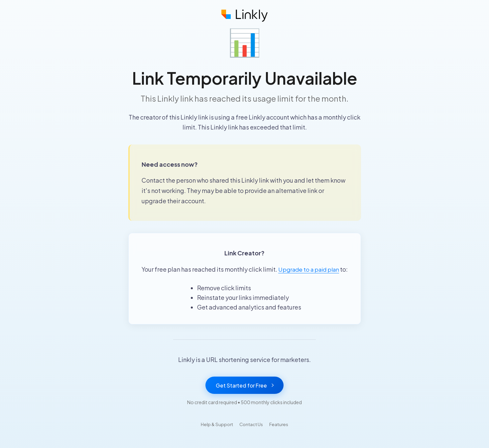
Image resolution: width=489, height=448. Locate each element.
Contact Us (252, 435)
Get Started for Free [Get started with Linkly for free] (245, 396)
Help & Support (215, 435)
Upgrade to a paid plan (313, 269)
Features (281, 435)
